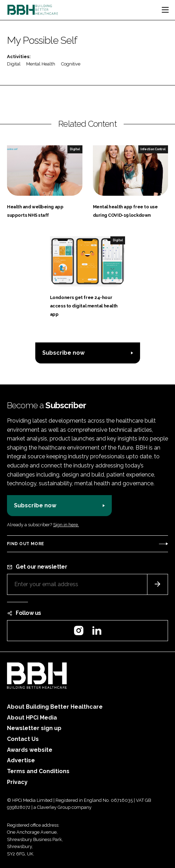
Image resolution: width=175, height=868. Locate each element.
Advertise (21, 760)
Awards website (30, 750)
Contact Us (23, 739)
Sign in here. (66, 525)
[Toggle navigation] (165, 10)
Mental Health (41, 64)
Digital (14, 64)
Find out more (25, 544)
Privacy (17, 782)
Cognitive (71, 64)
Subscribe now (63, 353)
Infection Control (153, 149)
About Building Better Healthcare (55, 707)
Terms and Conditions (38, 771)
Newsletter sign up (34, 728)
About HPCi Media (32, 718)
